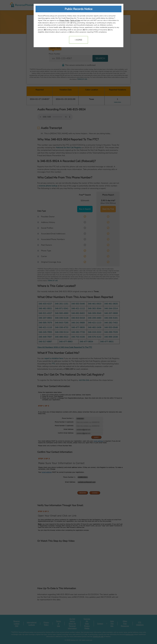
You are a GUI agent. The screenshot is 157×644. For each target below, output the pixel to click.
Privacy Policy (64, 20)
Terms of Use (75, 20)
